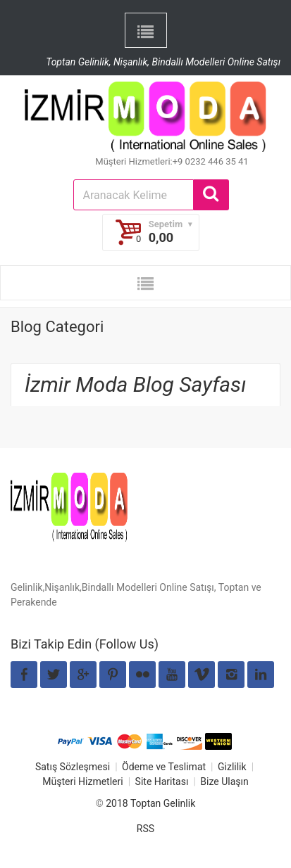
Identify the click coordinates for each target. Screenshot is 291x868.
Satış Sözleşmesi (73, 767)
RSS (145, 829)
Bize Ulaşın (224, 781)
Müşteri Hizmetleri (82, 781)
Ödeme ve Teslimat (164, 767)
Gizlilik (232, 767)
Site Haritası (162, 781)
